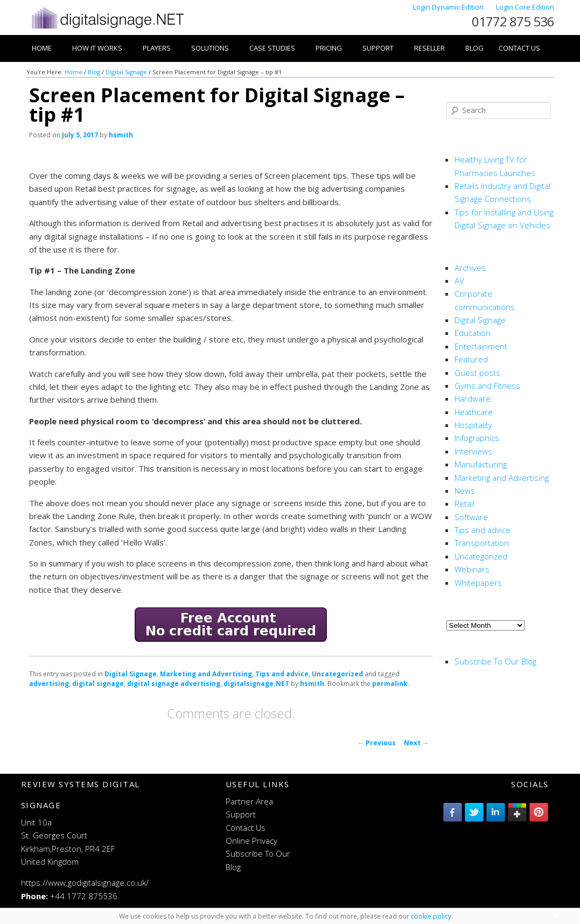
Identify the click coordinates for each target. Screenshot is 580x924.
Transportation (482, 543)
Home (42, 48)
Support (378, 48)
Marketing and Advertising (206, 674)
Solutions (210, 48)
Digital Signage (126, 72)
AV (459, 281)
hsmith (121, 135)
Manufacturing (481, 464)
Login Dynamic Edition (449, 7)
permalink (390, 684)
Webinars (472, 569)
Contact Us (519, 48)
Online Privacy (251, 841)
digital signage (98, 684)
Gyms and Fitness (487, 386)
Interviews (473, 451)
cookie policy (431, 916)
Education (473, 333)
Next (416, 743)
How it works (97, 48)
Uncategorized (337, 674)
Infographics (477, 438)
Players (157, 48)
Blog (474, 48)
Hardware (473, 398)
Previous (377, 743)
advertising (49, 684)
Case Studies (272, 48)
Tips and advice (282, 674)
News (465, 491)
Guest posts (477, 373)
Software (471, 517)
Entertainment (481, 346)
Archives (470, 268)
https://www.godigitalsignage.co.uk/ (85, 883)
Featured (471, 359)
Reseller (429, 48)
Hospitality (473, 425)
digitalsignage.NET (256, 684)
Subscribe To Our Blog (495, 661)
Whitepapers (478, 583)
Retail (464, 503)
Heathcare (474, 412)
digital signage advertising (174, 684)
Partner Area (249, 801)
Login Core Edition (525, 7)
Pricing (329, 48)
